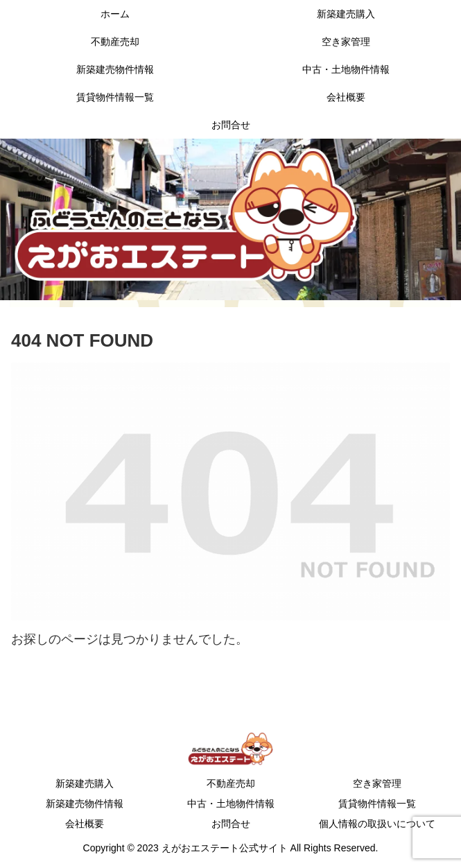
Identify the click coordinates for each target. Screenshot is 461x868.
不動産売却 (231, 783)
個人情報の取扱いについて (377, 824)
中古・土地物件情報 (231, 804)
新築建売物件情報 (85, 804)
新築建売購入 (85, 783)
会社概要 (85, 824)
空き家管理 (377, 783)
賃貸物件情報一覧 (377, 804)
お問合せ (231, 824)
